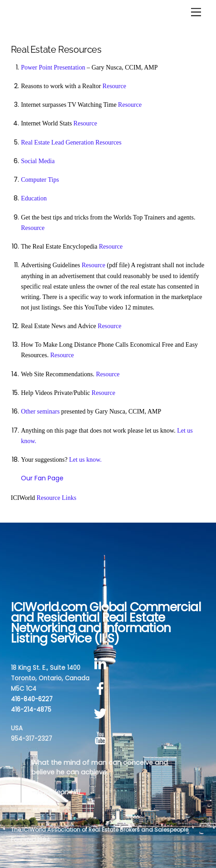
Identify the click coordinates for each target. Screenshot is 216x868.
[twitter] (102, 714)
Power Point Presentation (53, 67)
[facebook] (102, 689)
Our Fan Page (42, 478)
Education (34, 198)
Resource (114, 86)
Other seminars (40, 412)
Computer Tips (40, 180)
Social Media (38, 161)
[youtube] (102, 739)
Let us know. (85, 460)
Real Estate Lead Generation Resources (71, 142)
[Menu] (196, 12)
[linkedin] (102, 664)
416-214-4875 (31, 710)
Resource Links (56, 498)
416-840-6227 (32, 699)
